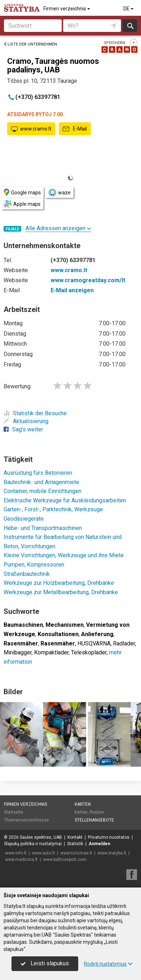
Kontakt (75, 837)
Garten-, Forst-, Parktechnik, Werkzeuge (53, 509)
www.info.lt (16, 853)
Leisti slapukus (45, 963)
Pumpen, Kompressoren (34, 565)
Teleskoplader (89, 652)
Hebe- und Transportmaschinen (43, 528)
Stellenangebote (94, 820)
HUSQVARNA (94, 643)
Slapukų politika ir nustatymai (33, 844)
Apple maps (22, 204)
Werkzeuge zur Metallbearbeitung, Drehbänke (61, 592)
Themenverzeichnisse (26, 820)
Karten (83, 804)
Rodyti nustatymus (108, 964)
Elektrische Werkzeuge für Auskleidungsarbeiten (65, 500)
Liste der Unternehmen (30, 44)
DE (129, 9)
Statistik (75, 844)
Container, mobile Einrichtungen (43, 491)
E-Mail (75, 129)
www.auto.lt (43, 853)
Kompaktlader (51, 652)
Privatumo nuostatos (109, 837)
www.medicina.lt (21, 860)
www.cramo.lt (31, 129)
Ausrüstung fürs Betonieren (38, 473)
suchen (130, 26)
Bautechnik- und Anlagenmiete (41, 482)
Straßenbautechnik (27, 574)
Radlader (124, 643)
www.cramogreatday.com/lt (88, 280)
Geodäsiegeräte (24, 519)
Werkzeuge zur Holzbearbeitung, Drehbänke (59, 583)
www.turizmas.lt (76, 853)
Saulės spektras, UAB (41, 837)
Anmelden (99, 844)
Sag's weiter (23, 429)
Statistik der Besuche (35, 413)
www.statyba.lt (112, 853)
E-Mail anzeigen (72, 290)
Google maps (22, 192)
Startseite (14, 812)
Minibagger (18, 652)
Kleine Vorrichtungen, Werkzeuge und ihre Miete (64, 555)
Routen (97, 812)
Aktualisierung (26, 421)
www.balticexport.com (65, 860)
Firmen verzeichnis (67, 9)
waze (59, 193)
